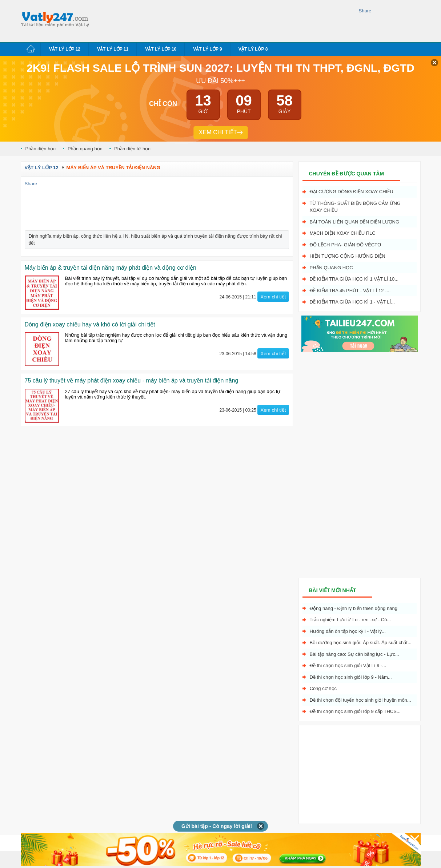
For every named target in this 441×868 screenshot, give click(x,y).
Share (365, 11)
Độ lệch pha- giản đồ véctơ (346, 245)
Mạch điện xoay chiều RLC (343, 233)
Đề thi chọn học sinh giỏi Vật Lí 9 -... (348, 665)
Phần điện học (41, 149)
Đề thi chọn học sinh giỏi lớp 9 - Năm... (351, 677)
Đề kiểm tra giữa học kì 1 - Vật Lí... (352, 302)
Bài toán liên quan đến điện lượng (355, 222)
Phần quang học (85, 149)
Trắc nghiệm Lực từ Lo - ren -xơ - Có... (350, 620)
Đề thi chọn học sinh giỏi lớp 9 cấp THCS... (355, 711)
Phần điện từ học (132, 149)
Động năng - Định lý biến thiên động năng (354, 608)
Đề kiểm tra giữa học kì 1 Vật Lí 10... (354, 279)
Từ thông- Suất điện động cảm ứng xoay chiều (355, 207)
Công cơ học (323, 688)
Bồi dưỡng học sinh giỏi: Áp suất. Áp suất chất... (361, 643)
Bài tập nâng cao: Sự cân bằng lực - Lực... (354, 654)
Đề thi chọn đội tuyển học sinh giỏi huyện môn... (360, 700)
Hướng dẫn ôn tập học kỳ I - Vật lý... (348, 631)
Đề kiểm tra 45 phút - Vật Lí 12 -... (350, 291)
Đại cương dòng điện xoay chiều (352, 192)
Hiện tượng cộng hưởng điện (348, 256)
